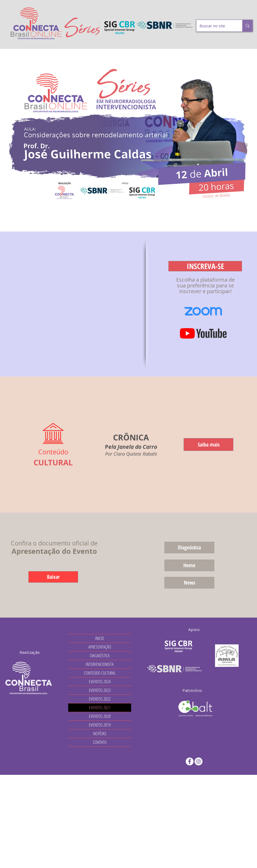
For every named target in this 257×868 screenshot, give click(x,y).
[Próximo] (227, 140)
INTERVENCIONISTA (100, 664)
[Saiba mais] (208, 444)
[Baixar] (53, 577)
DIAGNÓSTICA (100, 656)
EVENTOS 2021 (100, 707)
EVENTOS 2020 (100, 716)
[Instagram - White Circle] (199, 761)
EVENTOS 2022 (100, 699)
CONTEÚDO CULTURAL (100, 673)
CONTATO (100, 742)
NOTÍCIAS (100, 733)
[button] (205, 266)
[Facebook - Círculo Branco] (190, 761)
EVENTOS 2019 (100, 725)
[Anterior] (30, 140)
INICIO (100, 638)
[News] (189, 583)
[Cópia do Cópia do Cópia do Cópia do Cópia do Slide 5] (128, 218)
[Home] (189, 565)
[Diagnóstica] (189, 548)
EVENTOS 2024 (100, 682)
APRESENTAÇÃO (100, 647)
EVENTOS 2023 (100, 690)
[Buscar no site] (215, 26)
